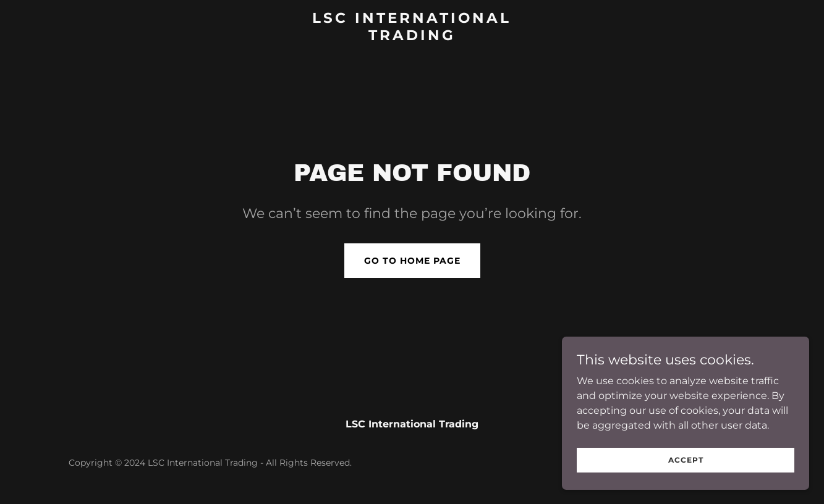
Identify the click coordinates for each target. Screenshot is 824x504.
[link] (412, 37)
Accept (686, 460)
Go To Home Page (412, 261)
